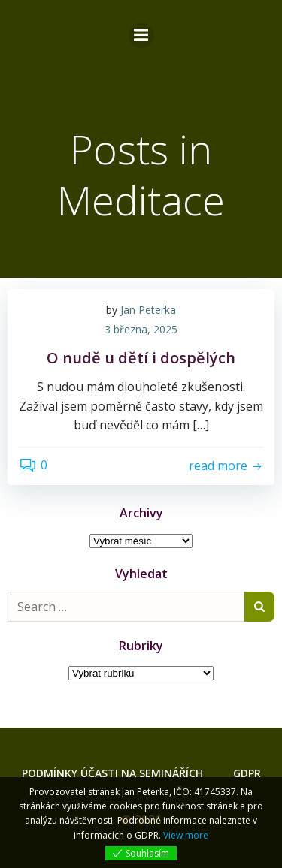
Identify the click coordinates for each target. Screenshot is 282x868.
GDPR (247, 773)
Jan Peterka (148, 310)
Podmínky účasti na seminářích (112, 773)
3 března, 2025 (141, 329)
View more (186, 835)
